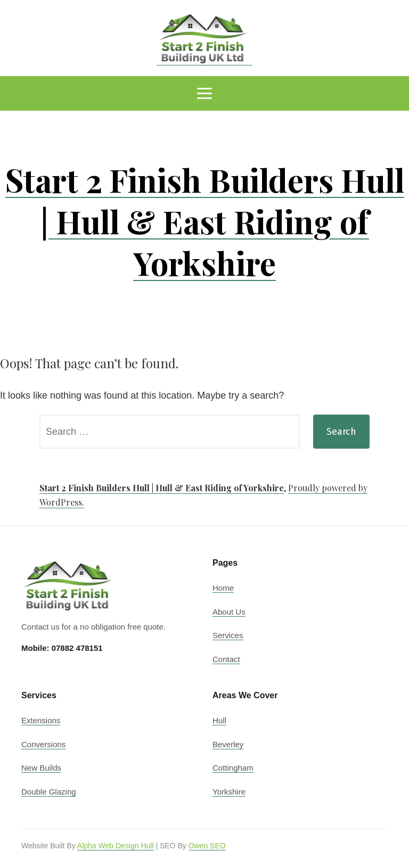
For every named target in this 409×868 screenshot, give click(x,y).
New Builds (41, 768)
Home (223, 588)
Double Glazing (49, 792)
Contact (226, 659)
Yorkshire (229, 792)
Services (228, 635)
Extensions (41, 720)
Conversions (43, 744)
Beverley (228, 744)
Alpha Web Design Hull (116, 846)
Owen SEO (207, 846)
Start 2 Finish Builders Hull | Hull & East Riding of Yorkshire (205, 221)
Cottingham (233, 768)
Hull (219, 720)
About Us (229, 612)
